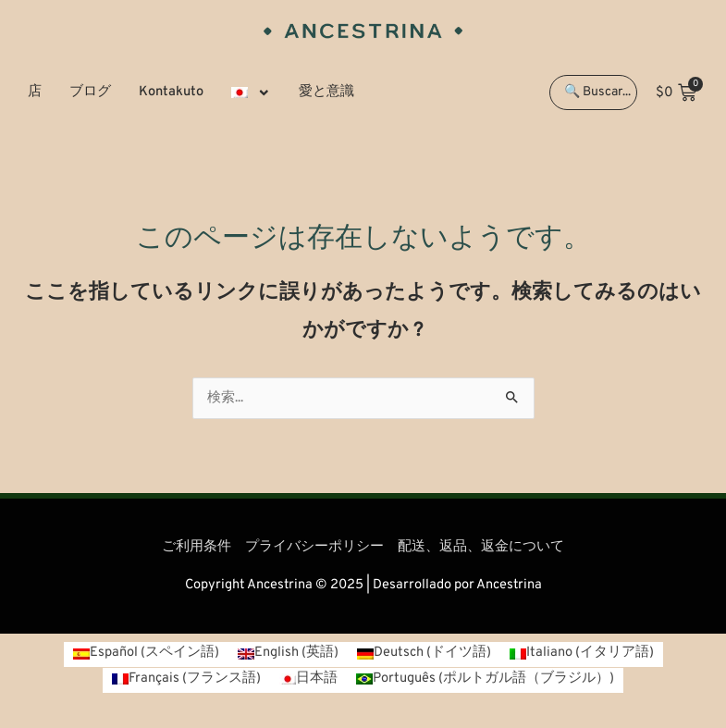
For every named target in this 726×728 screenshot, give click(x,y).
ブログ (90, 92)
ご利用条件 (197, 547)
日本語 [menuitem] (317, 679)
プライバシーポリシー (314, 547)
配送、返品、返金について (481, 547)
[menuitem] (251, 93)
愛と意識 (326, 92)
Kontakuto (171, 92)
